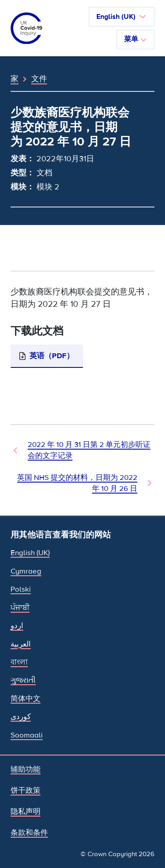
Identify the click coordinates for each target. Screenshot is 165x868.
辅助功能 (26, 769)
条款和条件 (29, 833)
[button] (122, 17)
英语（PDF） (52, 356)
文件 (39, 79)
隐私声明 (26, 812)
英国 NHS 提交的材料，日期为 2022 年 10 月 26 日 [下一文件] (77, 483)
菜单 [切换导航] (136, 39)
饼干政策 (26, 790)
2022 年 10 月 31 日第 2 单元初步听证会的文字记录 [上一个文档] (89, 450)
